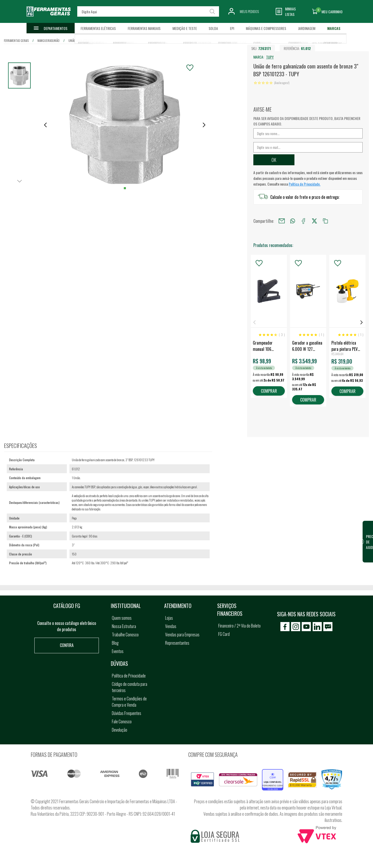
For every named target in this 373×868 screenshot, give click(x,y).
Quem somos (122, 618)
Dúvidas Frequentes (127, 713)
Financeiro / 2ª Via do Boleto (239, 626)
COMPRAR (269, 391)
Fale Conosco (122, 721)
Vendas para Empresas (182, 635)
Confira (67, 645)
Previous (254, 322)
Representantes (177, 643)
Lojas (169, 618)
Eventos (118, 651)
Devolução (120, 730)
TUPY (270, 57)
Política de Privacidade (129, 676)
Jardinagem (307, 28)
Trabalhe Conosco (125, 635)
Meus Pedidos (249, 11)
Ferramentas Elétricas (98, 28)
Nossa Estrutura (124, 626)
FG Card (224, 634)
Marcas (334, 28)
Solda (213, 28)
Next (362, 322)
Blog (115, 643)
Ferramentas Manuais (144, 28)
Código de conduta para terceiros (130, 687)
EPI (232, 28)
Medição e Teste (185, 28)
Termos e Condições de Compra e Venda (129, 702)
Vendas (171, 626)
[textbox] (148, 11)
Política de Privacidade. (305, 184)
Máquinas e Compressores (266, 28)
